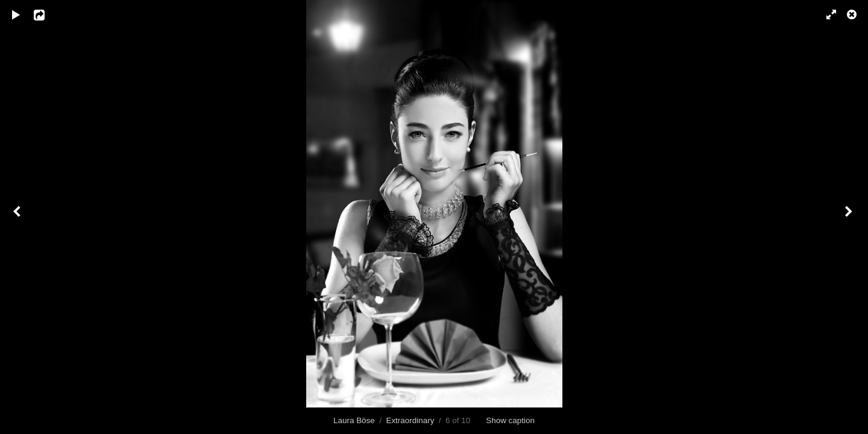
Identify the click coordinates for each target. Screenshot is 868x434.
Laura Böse (354, 420)
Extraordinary (410, 420)
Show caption (510, 420)
